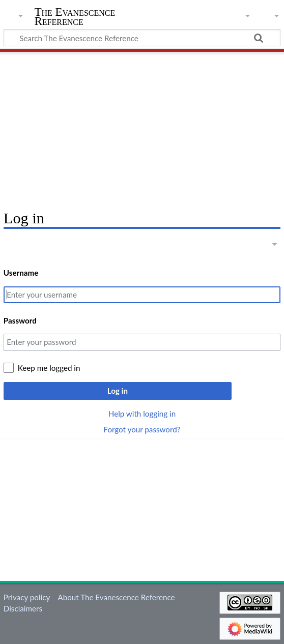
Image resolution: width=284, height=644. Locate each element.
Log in (118, 391)
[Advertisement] (142, 127)
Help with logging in (142, 414)
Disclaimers (23, 608)
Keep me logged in (49, 368)
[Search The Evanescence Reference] (142, 38)
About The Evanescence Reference (116, 597)
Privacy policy (27, 597)
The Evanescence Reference (75, 17)
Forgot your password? (142, 429)
